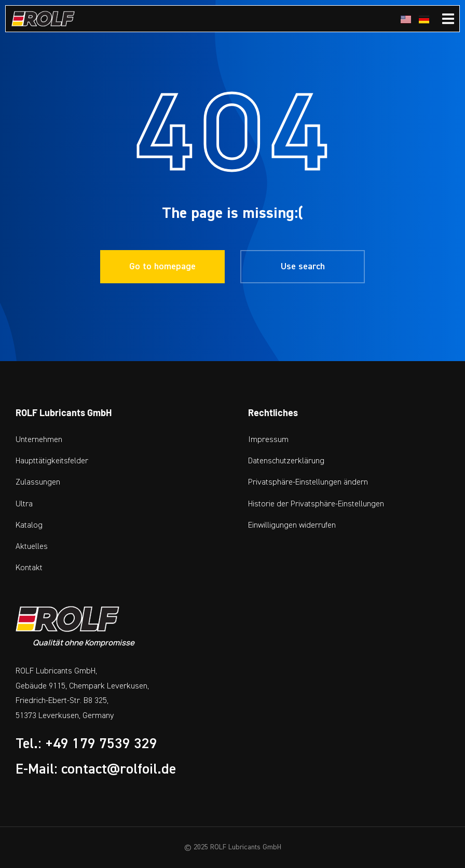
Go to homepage (162, 266)
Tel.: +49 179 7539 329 (86, 743)
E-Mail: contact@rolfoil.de (96, 769)
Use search (303, 266)
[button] (349, 482)
